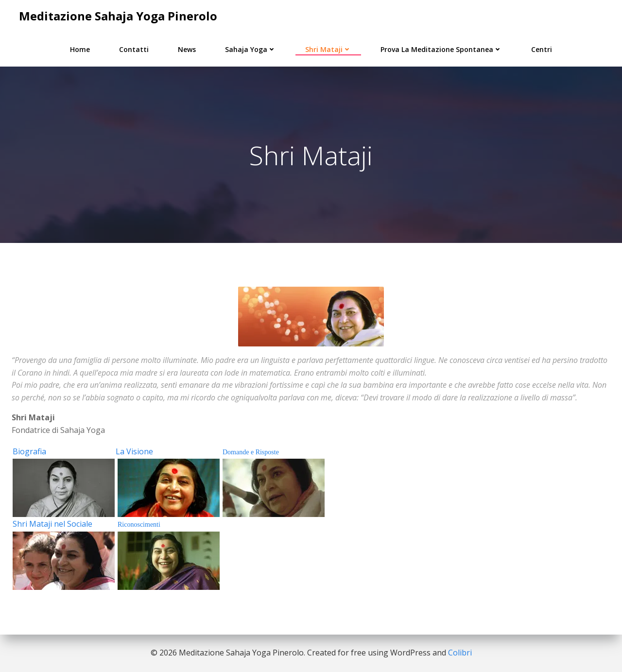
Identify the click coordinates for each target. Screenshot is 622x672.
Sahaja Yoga (251, 49)
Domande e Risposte (251, 452)
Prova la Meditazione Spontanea (441, 49)
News (187, 49)
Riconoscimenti (139, 525)
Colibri (460, 653)
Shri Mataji (328, 49)
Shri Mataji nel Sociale (52, 524)
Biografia (29, 451)
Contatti (134, 49)
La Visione (134, 451)
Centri (542, 49)
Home (80, 49)
